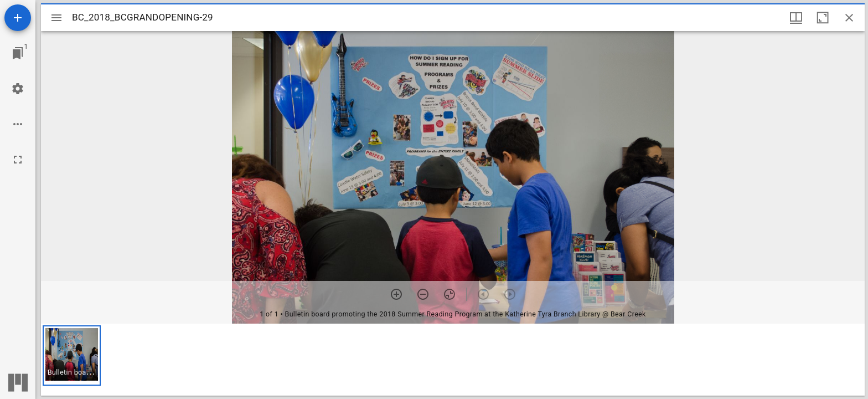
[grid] (453, 360)
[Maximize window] (823, 18)
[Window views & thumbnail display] (796, 18)
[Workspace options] (18, 124)
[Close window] (849, 18)
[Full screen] (18, 160)
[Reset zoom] (449, 294)
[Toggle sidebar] (56, 18)
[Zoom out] (423, 294)
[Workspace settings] (18, 89)
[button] (72, 355)
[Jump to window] (18, 53)
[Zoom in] (396, 294)
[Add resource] (18, 18)
